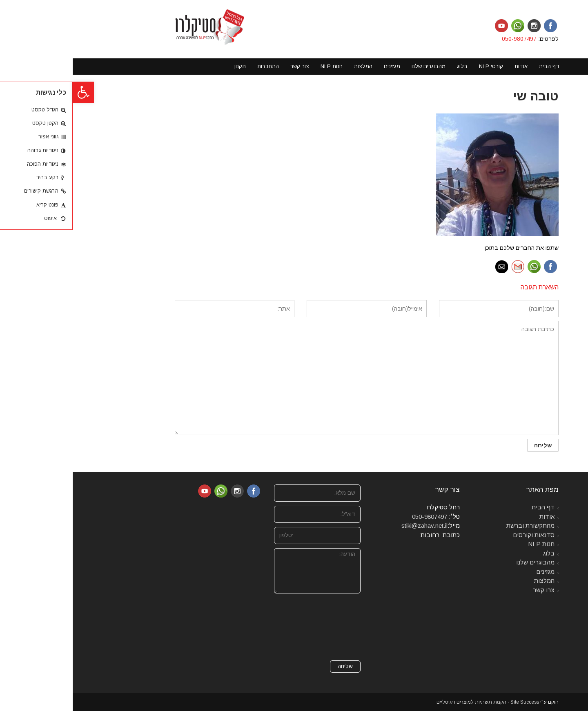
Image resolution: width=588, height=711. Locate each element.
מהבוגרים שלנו (463, 562)
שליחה (273, 666)
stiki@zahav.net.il (352, 525)
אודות (474, 517)
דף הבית (470, 507)
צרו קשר (471, 590)
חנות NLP (469, 544)
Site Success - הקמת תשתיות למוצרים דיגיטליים (415, 702)
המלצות (472, 581)
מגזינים (473, 572)
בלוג (476, 553)
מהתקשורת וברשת (458, 525)
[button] (11, 92)
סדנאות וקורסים (461, 535)
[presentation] (254, 627)
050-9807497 (447, 39)
